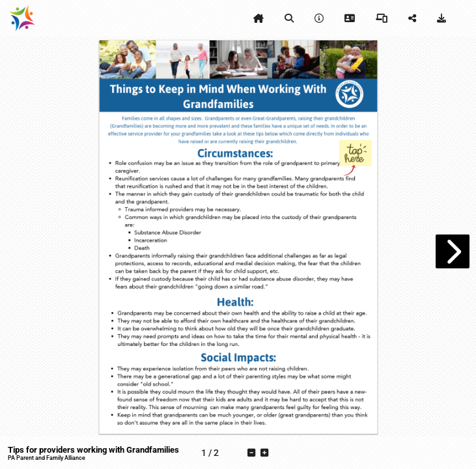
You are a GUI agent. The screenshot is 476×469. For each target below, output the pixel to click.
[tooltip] (259, 18)
